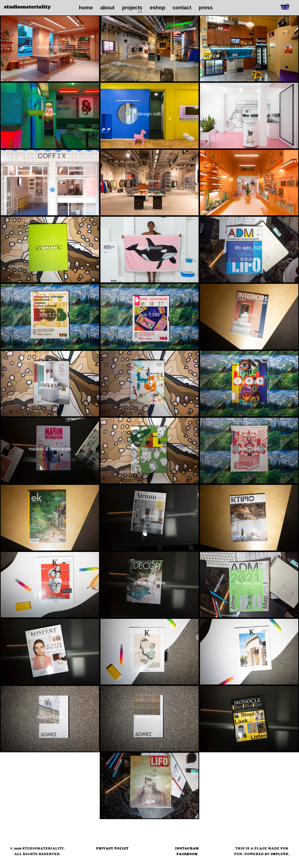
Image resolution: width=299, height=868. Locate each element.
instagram (187, 848)
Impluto (279, 854)
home (86, 8)
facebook (187, 854)
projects (132, 8)
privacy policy (112, 848)
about (107, 8)
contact (182, 8)
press (206, 8)
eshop (157, 8)
